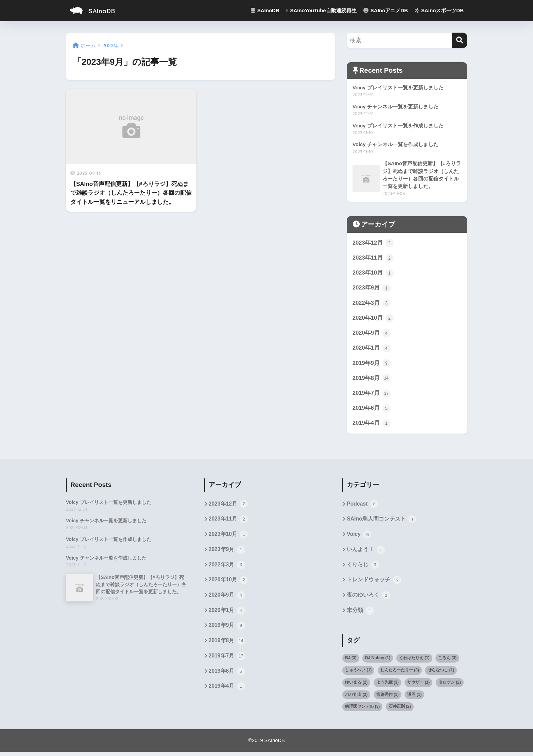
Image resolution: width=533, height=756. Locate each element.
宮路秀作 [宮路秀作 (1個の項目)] (388, 699)
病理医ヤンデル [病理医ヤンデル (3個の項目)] (362, 711)
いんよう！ (366, 553)
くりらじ (363, 569)
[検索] (459, 40)
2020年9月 (372, 335)
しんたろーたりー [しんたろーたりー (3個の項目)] (400, 674)
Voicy (359, 538)
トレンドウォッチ (374, 584)
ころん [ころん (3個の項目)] (447, 662)
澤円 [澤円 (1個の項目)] (414, 699)
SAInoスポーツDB (439, 10)
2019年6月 (372, 411)
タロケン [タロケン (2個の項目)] (450, 686)
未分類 (360, 615)
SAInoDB (96, 10)
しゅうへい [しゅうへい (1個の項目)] (358, 674)
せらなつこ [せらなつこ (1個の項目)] (441, 674)
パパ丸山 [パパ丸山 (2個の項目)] (356, 699)
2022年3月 (372, 305)
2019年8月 (372, 381)
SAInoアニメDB (386, 10)
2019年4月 (372, 426)
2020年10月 (373, 320)
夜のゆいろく (368, 599)
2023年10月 (373, 274)
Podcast (363, 507)
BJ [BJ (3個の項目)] (351, 662)
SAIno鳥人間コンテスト (382, 523)
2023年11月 (373, 259)
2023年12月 (373, 244)
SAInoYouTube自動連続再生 (321, 10)
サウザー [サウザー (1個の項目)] (418, 686)
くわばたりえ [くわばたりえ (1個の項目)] (414, 662)
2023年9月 (372, 289)
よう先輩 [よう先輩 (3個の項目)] (388, 686)
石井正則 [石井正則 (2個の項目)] (400, 711)
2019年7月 (372, 396)
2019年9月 (372, 366)
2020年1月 (372, 350)
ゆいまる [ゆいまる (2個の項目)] (356, 686)
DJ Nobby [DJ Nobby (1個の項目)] (378, 662)
